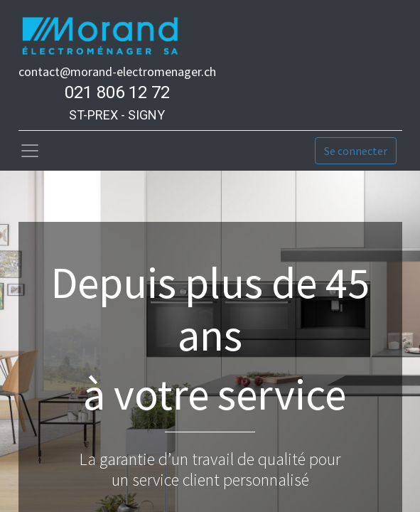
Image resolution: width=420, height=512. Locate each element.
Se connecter (356, 151)
